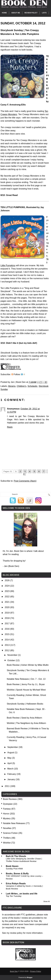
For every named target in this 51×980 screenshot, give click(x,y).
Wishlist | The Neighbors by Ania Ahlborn (26, 723)
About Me (16, 13)
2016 (7, 629)
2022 (7, 597)
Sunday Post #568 (14, 869)
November (13, 655)
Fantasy (7, 809)
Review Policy (31, 13)
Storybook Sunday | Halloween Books (25, 704)
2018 (7, 618)
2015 (7, 634)
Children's (22, 386)
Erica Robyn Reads (16, 884)
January (11, 779)
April (10, 763)
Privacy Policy (36, 971)
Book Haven (12, 866)
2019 (7, 613)
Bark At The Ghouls (16, 856)
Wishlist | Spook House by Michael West (26, 690)
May (10, 758)
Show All (47, 901)
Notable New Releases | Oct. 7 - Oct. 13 (26, 679)
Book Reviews (10, 799)
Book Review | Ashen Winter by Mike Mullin (28, 665)
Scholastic (32, 386)
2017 (7, 624)
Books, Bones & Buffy (17, 874)
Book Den (14, 971)
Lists (44, 13)
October (11, 660)
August (11, 753)
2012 (7, 650)
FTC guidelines (28, 915)
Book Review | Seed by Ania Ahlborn (24, 718)
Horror (6, 814)
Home (4, 13)
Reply (10, 427)
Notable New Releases (14, 823)
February (12, 774)
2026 (7, 580)
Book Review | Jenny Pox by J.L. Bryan (26, 684)
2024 (7, 586)
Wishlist (7, 843)
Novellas (7, 828)
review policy (16, 933)
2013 (7, 645)
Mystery (7, 818)
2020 (7, 607)
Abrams (12, 386)
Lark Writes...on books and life (22, 894)
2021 (7, 602)
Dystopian (8, 804)
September (13, 747)
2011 (7, 786)
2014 (7, 640)
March (11, 769)
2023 (7, 591)
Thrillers (7, 838)
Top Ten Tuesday (14, 896)
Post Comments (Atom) (25, 481)
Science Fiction (10, 833)
